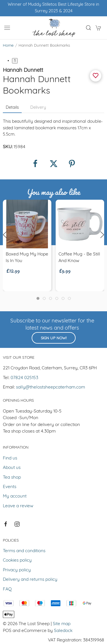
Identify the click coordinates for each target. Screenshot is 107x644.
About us (12, 468)
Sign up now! (54, 338)
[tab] (38, 298)
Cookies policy (17, 560)
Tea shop (12, 477)
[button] (7, 28)
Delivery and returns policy (30, 580)
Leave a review (18, 506)
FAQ (7, 589)
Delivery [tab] (38, 108)
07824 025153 (24, 378)
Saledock (63, 631)
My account (15, 496)
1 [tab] (15, 61)
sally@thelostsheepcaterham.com (51, 387)
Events (10, 487)
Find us (10, 458)
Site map (62, 624)
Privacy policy (17, 570)
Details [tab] (12, 108)
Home (8, 46)
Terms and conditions (24, 551)
